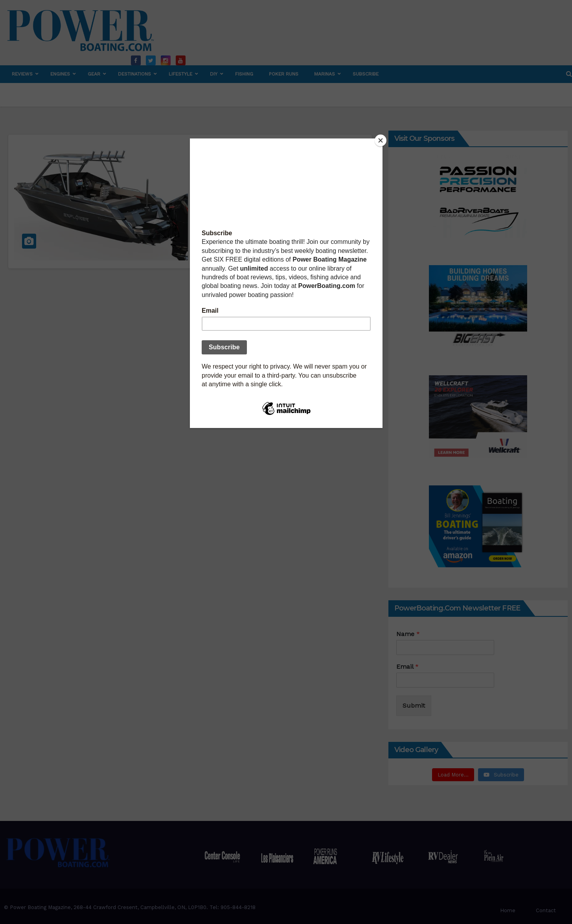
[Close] (381, 140)
